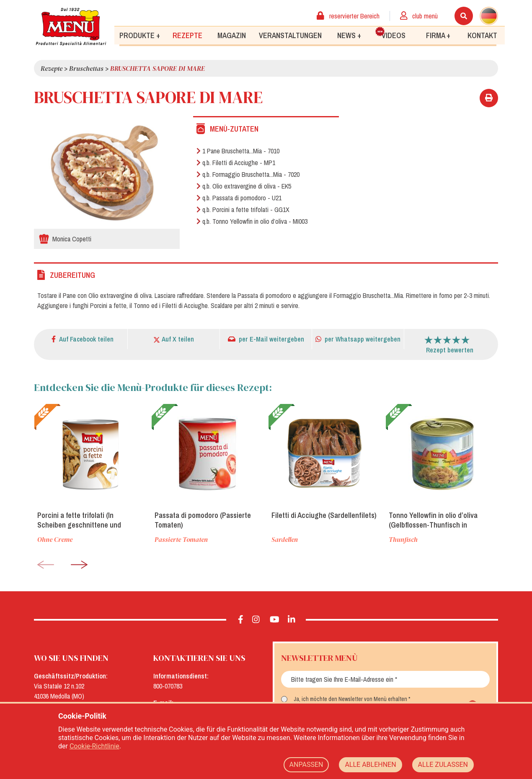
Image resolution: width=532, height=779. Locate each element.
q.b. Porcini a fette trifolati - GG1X (243, 210)
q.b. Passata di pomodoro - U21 (239, 198)
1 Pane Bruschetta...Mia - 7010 (238, 151)
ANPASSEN (306, 765)
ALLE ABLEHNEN (370, 765)
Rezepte (187, 35)
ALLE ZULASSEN (443, 765)
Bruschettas (86, 68)
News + (349, 35)
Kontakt (482, 35)
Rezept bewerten (450, 350)
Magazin (232, 35)
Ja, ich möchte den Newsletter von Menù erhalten (350, 699)
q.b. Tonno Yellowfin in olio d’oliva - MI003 (252, 221)
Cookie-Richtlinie (94, 746)
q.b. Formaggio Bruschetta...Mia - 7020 (248, 174)
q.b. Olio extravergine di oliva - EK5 (244, 186)
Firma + (438, 35)
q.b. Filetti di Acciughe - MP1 (236, 163)
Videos (390, 33)
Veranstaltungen (290, 35)
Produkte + (140, 35)
